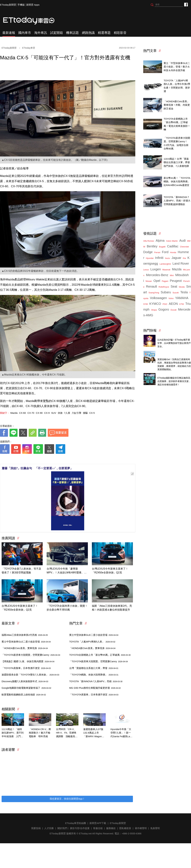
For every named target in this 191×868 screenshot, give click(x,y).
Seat (174, 286)
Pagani (165, 281)
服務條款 (111, 828)
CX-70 (31, 413)
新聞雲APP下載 (98, 823)
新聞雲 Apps (33, 5)
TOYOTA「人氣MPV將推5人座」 (92, 642)
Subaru (166, 292)
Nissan (149, 281)
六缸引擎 (77, 413)
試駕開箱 (57, 33)
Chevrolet (184, 247)
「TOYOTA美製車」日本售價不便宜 (26, 668)
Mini (172, 275)
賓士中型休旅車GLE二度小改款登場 (26, 642)
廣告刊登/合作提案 (80, 828)
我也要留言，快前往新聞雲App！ (67, 799)
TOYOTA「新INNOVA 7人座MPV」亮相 (96, 681)
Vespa (154, 310)
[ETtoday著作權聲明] (58, 459)
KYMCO (155, 304)
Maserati (166, 270)
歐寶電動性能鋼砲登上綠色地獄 (24, 695)
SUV (54, 413)
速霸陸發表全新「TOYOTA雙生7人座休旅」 (30, 675)
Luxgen (156, 269)
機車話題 (72, 33)
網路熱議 (88, 33)
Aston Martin (172, 241)
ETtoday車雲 (32, 21)
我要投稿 (36, 828)
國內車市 (25, 33)
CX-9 (47, 413)
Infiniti (159, 258)
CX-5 (92, 413)
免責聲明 (155, 828)
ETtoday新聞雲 (8, 5)
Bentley (152, 246)
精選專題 (104, 33)
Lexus (146, 270)
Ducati (174, 310)
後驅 (85, 413)
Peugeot (176, 281)
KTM (182, 304)
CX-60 (23, 413)
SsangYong (154, 293)
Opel (157, 281)
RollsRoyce (164, 287)
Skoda (182, 287)
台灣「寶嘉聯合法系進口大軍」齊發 (94, 668)
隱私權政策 (125, 828)
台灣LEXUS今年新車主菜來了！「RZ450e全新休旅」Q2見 (110, 571)
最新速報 (9, 33)
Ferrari (157, 252)
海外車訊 (41, 33)
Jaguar (176, 258)
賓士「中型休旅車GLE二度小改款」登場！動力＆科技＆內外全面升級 (177, 67)
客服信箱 (98, 828)
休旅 (60, 413)
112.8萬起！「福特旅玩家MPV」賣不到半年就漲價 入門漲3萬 (13, 733)
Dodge (148, 252)
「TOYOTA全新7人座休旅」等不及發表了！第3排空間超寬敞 (21, 571)
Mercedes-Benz (157, 275)
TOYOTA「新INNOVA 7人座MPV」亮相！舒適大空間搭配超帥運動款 (177, 201)
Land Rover (181, 263)
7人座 (67, 413)
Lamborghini (165, 264)
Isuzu (168, 258)
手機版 (21, 5)
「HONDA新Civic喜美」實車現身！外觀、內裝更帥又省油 (177, 105)
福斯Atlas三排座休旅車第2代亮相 (25, 635)
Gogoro (164, 309)
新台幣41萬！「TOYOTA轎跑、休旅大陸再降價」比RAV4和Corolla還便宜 (177, 182)
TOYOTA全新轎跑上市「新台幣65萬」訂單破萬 (100, 655)
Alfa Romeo (149, 241)
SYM (145, 304)
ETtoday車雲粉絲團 (186, 4)
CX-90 (39, 413)
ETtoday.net (85, 833)
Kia (184, 258)
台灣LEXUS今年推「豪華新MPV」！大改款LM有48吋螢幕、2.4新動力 (67, 571)
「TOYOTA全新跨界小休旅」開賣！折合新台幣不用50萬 (67, 608)
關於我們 (62, 828)
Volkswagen (158, 298)
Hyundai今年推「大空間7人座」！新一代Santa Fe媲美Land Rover (122, 733)
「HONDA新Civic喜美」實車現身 (25, 648)
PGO (165, 304)
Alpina (160, 241)
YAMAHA (182, 298)
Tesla (184, 292)
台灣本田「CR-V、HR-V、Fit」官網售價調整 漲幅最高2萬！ (66, 733)
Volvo (171, 298)
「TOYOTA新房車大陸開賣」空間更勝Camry (31, 655)
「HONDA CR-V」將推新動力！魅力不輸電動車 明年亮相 (40, 733)
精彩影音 (120, 33)
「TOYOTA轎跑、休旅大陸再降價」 (94, 675)
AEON (173, 304)
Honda (173, 252)
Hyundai (150, 258)
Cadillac (173, 246)
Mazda (14, 413)
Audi (183, 241)
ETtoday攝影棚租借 (168, 374)
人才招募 (49, 828)
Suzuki (176, 293)
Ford (165, 252)
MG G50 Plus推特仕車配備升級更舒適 (95, 688)
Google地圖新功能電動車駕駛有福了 (26, 688)
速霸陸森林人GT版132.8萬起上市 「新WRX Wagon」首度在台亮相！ (94, 733)
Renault (151, 286)
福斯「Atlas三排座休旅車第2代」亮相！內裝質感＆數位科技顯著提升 (112, 608)
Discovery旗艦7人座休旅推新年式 (25, 681)
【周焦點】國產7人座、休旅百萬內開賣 (28, 661)
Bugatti (162, 247)
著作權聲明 (141, 828)
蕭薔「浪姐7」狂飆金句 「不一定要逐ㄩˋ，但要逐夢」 (37, 468)
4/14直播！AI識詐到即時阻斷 (173, 336)
